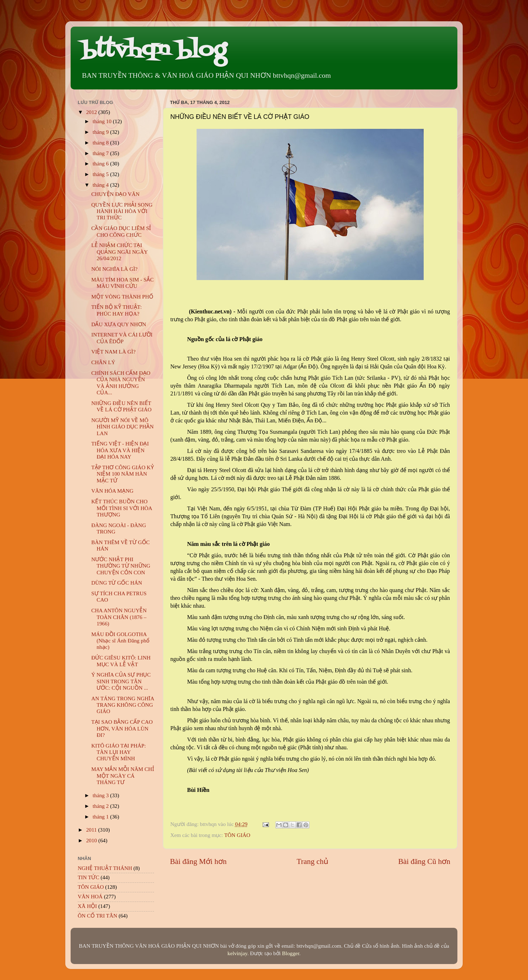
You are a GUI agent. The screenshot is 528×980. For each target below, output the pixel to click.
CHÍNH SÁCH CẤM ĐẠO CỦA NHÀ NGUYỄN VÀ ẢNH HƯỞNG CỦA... (121, 383)
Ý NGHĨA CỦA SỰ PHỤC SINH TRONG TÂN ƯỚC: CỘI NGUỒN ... (121, 681)
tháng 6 (101, 163)
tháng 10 (103, 121)
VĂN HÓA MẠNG (112, 491)
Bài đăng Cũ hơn (424, 861)
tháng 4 (101, 185)
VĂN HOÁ (90, 896)
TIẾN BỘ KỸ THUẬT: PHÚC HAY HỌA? (116, 310)
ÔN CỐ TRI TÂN (97, 916)
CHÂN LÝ (103, 362)
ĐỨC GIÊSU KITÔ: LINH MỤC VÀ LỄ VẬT (121, 661)
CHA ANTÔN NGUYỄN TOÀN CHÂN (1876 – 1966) (119, 617)
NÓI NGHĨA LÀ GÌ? (114, 269)
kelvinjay (237, 953)
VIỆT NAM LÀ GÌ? (113, 352)
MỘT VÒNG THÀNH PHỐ (122, 297)
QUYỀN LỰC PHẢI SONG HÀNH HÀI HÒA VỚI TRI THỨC (122, 211)
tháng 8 (101, 143)
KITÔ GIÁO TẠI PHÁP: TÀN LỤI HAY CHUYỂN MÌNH (119, 752)
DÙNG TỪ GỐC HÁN (117, 583)
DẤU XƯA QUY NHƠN (119, 324)
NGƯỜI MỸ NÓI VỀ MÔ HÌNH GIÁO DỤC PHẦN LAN (122, 427)
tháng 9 (101, 132)
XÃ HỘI (87, 906)
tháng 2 (101, 806)
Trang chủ (312, 861)
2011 (92, 830)
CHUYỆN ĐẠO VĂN (115, 194)
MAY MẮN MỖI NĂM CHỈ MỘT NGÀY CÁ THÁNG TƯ (122, 776)
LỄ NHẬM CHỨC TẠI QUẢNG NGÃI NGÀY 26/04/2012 (119, 252)
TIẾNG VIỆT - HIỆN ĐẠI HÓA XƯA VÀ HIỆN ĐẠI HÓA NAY (120, 450)
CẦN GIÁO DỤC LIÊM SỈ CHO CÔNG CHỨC (121, 231)
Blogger (291, 953)
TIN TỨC (89, 877)
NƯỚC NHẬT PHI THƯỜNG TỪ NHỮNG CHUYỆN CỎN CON (121, 566)
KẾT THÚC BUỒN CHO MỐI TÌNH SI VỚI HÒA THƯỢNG (122, 508)
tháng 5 (101, 174)
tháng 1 (101, 817)
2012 (92, 112)
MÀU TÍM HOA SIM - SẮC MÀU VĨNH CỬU (122, 283)
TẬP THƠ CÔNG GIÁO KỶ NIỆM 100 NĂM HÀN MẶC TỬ (122, 474)
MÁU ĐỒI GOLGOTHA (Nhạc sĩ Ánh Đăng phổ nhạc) (120, 641)
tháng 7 (101, 153)
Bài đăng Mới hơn (198, 861)
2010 (92, 840)
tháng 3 (101, 795)
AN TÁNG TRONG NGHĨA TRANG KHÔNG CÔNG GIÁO (123, 705)
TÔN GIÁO (237, 835)
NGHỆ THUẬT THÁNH (105, 868)
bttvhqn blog (154, 51)
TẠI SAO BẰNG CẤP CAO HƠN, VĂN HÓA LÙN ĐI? (122, 728)
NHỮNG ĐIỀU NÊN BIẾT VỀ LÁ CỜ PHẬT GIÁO (121, 406)
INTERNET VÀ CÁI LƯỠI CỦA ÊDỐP (122, 338)
